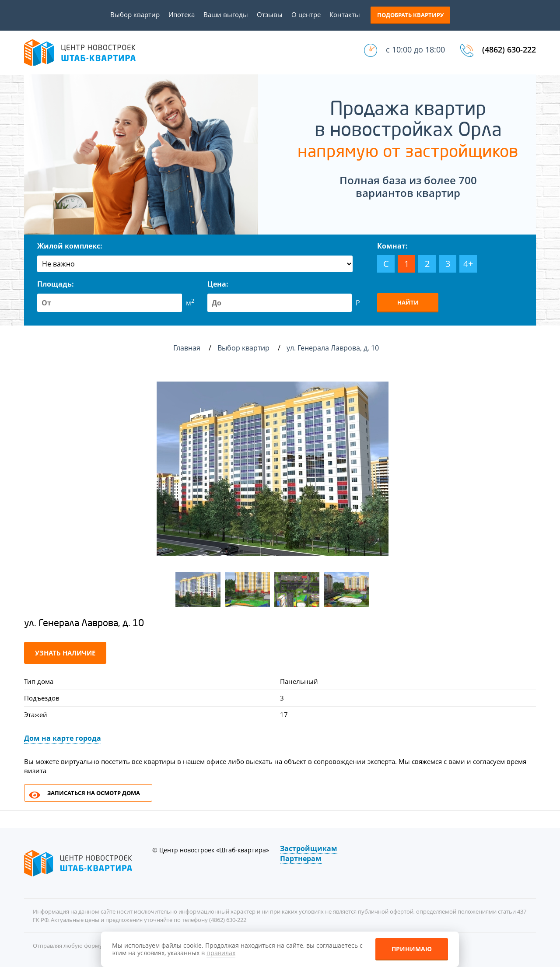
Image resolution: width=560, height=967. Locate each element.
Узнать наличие (65, 653)
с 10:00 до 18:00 (415, 49)
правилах (221, 953)
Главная (187, 348)
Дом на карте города (63, 738)
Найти (408, 302)
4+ (468, 264)
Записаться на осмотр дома (94, 793)
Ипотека (182, 14)
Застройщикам (309, 848)
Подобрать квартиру (410, 15)
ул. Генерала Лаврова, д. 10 (334, 348)
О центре (306, 14)
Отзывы (270, 14)
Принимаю (412, 949)
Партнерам (301, 858)
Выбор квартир (135, 14)
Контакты (345, 14)
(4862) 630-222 (509, 49)
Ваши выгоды (226, 14)
